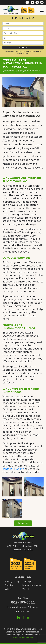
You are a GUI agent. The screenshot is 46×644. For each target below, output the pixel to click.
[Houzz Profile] (33, 2)
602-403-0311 (23, 602)
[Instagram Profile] (42, 2)
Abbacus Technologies (23, 638)
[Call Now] (27, 2)
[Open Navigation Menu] (42, 10)
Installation (11, 70)
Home (4, 70)
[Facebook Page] (37, 2)
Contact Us (23, 523)
